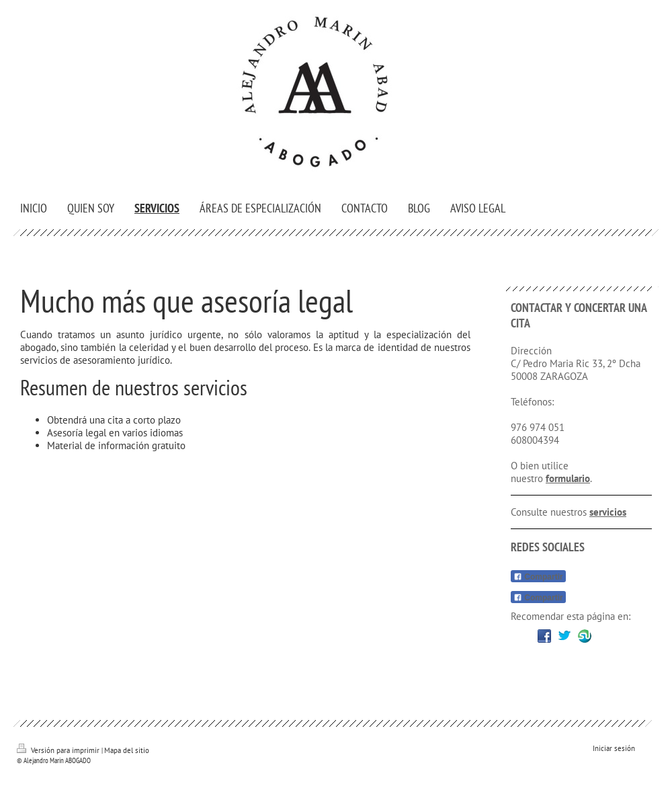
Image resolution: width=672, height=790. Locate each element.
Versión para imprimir (59, 750)
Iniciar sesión (614, 748)
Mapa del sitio (127, 750)
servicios (608, 512)
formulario (568, 478)
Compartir (538, 577)
